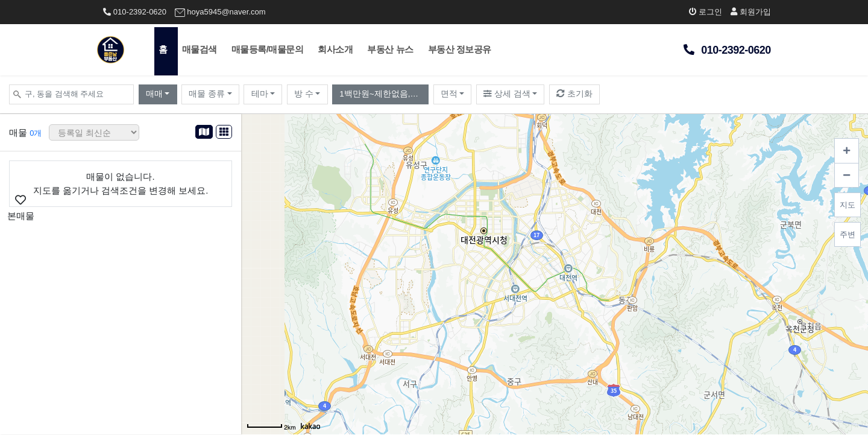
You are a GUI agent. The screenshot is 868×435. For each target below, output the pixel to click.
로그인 (706, 12)
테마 (260, 94)
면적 (449, 94)
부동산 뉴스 (390, 49)
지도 (848, 205)
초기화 (574, 94)
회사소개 (335, 49)
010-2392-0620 (135, 12)
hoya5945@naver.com (220, 12)
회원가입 (751, 12)
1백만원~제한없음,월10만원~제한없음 (384, 94)
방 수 (304, 94)
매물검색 (200, 49)
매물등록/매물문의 (268, 49)
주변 (848, 234)
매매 (154, 94)
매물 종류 (207, 94)
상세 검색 (507, 94)
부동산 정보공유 (460, 49)
